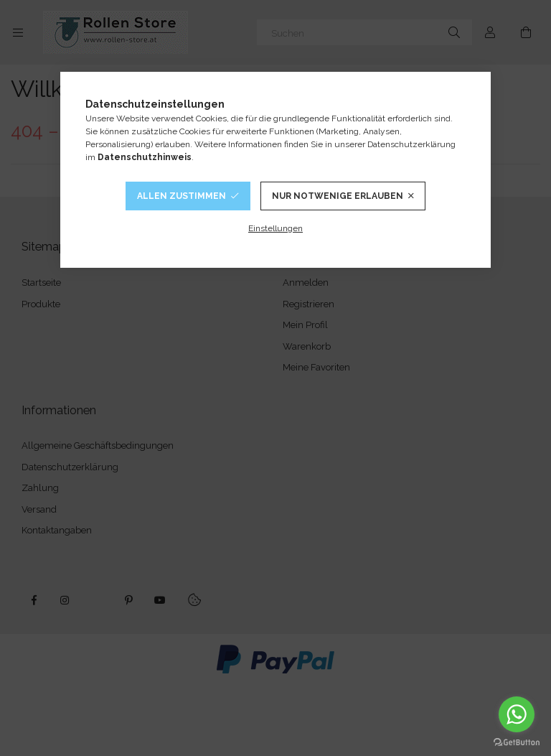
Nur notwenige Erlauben (338, 196)
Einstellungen (275, 228)
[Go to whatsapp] (517, 714)
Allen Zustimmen (182, 196)
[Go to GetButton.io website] (517, 742)
